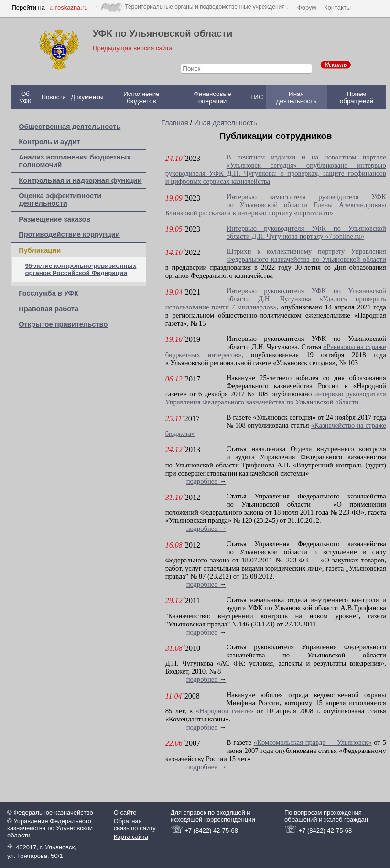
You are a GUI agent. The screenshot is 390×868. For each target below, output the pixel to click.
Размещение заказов (54, 219)
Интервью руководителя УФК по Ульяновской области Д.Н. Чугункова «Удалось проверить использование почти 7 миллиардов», (276, 299)
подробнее (206, 481)
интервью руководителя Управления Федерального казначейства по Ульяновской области (276, 398)
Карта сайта (131, 837)
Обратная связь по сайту (135, 825)
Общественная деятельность (70, 127)
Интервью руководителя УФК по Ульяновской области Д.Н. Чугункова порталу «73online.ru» (306, 232)
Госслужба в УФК (49, 293)
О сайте (125, 812)
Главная (175, 123)
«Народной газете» (224, 711)
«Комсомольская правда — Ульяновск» (313, 742)
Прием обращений (357, 97)
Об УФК (25, 97)
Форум (307, 7)
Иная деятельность (297, 97)
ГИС (257, 97)
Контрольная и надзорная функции (80, 180)
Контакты (337, 7)
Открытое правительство (63, 324)
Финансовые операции (213, 97)
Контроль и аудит (49, 142)
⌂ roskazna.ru (69, 7)
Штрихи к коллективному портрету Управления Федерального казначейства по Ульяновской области (306, 255)
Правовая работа (49, 309)
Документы (87, 97)
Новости (54, 97)
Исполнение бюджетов (141, 97)
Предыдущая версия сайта (133, 48)
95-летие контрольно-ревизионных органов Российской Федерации (81, 269)
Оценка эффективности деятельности (60, 200)
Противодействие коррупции (69, 234)
